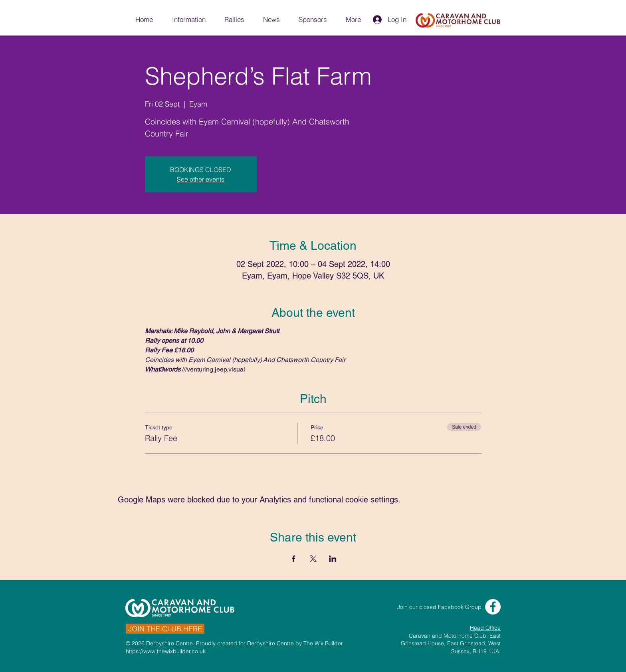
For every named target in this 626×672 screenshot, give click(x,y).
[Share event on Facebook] (294, 559)
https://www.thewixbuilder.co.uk (166, 651)
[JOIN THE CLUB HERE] (165, 629)
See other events (201, 179)
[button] (188, 20)
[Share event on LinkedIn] (333, 559)
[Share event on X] (313, 559)
